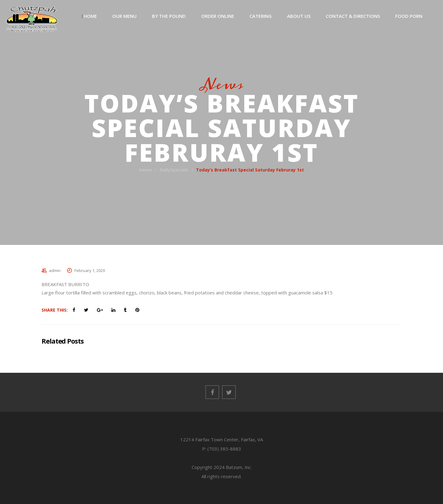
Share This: (55, 310)
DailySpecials (174, 170)
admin (55, 270)
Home (146, 170)
